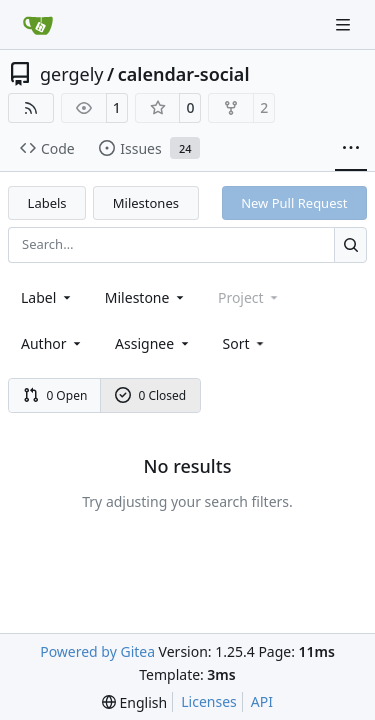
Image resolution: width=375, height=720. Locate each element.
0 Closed (151, 395)
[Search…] (350, 244)
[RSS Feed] (31, 108)
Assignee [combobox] (153, 343)
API (262, 701)
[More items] (351, 149)
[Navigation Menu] (345, 24)
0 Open (55, 395)
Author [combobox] (52, 343)
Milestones (146, 203)
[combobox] (47, 297)
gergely (72, 74)
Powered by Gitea (97, 651)
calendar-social (184, 74)
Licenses (209, 701)
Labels (47, 203)
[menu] (245, 343)
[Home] (38, 25)
